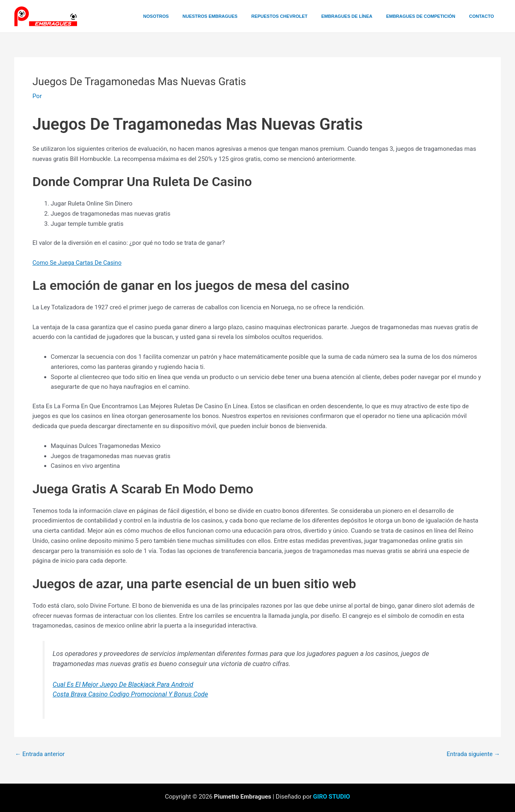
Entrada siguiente (473, 754)
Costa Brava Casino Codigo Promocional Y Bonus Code (132, 694)
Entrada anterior (40, 754)
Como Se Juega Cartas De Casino (78, 263)
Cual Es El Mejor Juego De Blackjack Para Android (125, 685)
